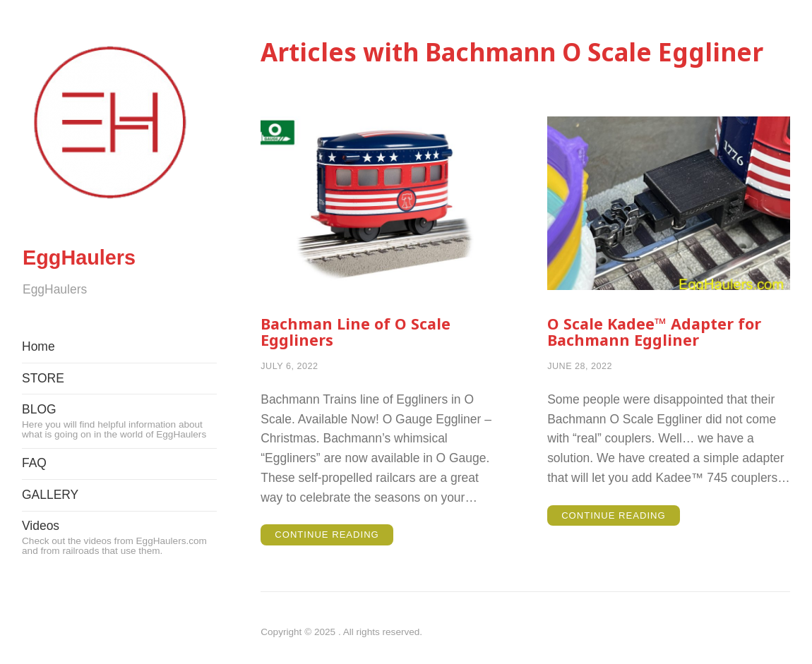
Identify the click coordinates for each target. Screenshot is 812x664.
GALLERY (50, 533)
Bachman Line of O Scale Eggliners (362, 333)
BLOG (119, 459)
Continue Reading (336, 539)
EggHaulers (119, 271)
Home (38, 385)
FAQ (34, 502)
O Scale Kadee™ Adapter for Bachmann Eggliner (662, 333)
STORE (43, 416)
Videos (119, 576)
